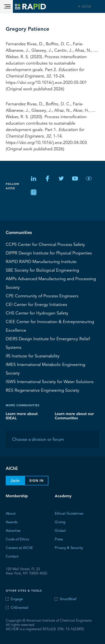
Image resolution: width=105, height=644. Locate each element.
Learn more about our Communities (74, 416)
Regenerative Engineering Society (42, 390)
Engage (17, 599)
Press (59, 539)
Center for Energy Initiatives (36, 304)
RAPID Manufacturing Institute (41, 261)
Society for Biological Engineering (42, 270)
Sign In (36, 481)
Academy (63, 496)
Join (15, 480)
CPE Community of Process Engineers (42, 296)
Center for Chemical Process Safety (45, 244)
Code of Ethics (17, 539)
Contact (12, 556)
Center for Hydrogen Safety (37, 313)
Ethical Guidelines (69, 513)
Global (60, 530)
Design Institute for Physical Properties (49, 253)
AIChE (86, 6)
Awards (12, 522)
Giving (60, 522)
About (11, 513)
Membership (17, 496)
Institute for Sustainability (33, 356)
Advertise (13, 530)
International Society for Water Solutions (50, 381)
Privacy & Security (69, 547)
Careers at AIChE (19, 547)
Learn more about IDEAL (22, 416)
